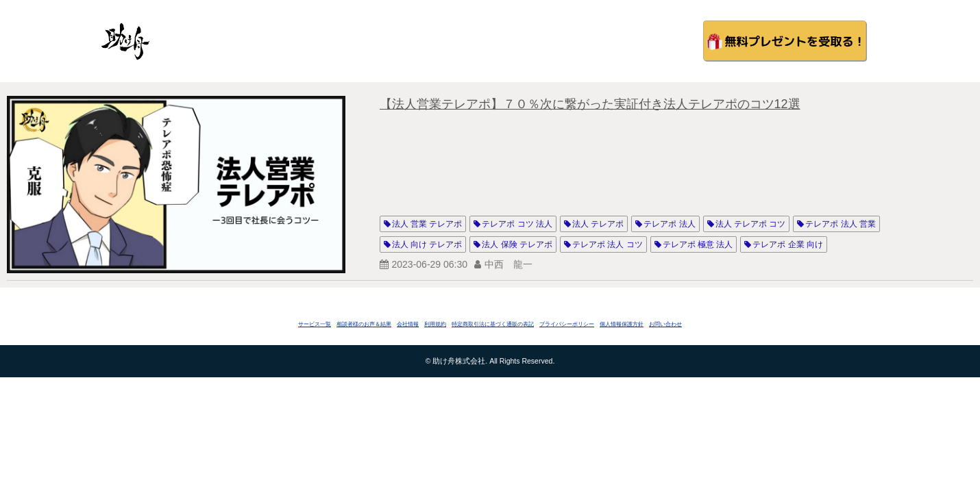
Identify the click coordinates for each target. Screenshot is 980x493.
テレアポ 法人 (669, 224)
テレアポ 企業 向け (788, 244)
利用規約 (435, 324)
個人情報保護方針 (622, 324)
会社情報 (408, 324)
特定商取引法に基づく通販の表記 (493, 324)
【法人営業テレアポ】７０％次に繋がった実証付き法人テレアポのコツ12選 (590, 104)
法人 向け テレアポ (427, 244)
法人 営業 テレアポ (427, 224)
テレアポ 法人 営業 (841, 224)
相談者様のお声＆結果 (364, 324)
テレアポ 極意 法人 (698, 244)
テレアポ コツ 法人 (517, 224)
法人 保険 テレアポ (517, 244)
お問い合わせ (665, 324)
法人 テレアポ (598, 224)
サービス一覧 (315, 324)
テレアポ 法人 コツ (608, 244)
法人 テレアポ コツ (751, 224)
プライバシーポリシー (567, 324)
